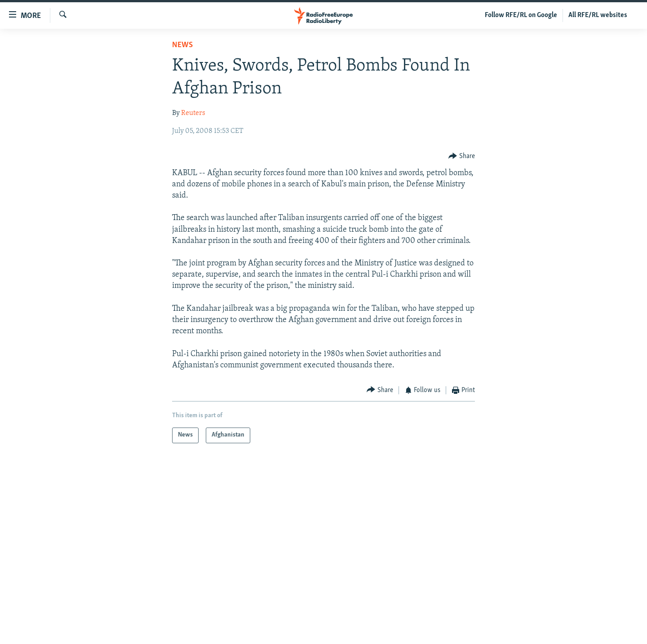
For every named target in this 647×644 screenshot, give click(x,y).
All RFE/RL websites (598, 15)
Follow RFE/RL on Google (521, 15)
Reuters (193, 113)
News (182, 45)
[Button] (462, 156)
